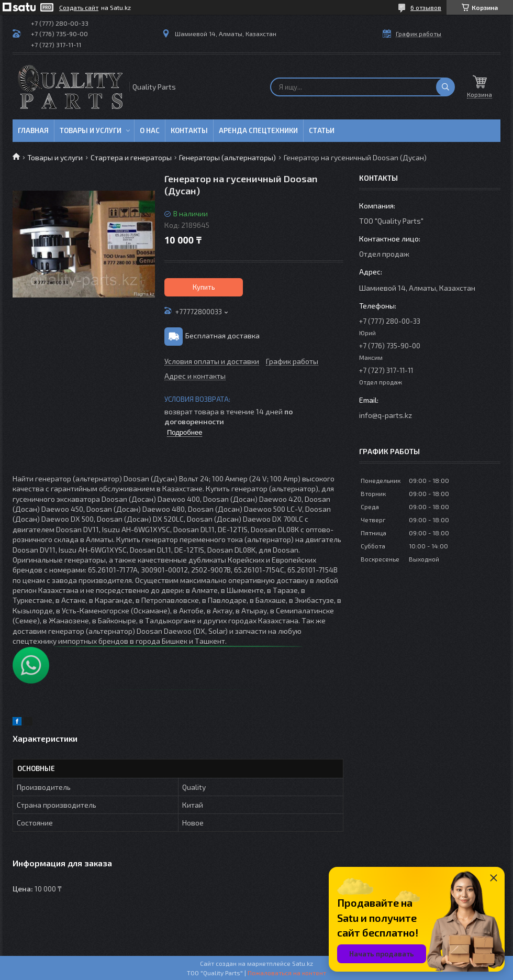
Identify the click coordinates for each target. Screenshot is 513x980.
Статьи (322, 130)
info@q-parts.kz (386, 415)
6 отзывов (426, 7)
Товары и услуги (91, 130)
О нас (150, 130)
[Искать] (445, 87)
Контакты (189, 130)
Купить (204, 287)
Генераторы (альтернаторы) (227, 157)
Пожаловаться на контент (287, 973)
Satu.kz (303, 963)
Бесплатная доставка (222, 335)
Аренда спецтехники (258, 130)
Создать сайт (79, 7)
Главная (33, 130)
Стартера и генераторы (131, 157)
